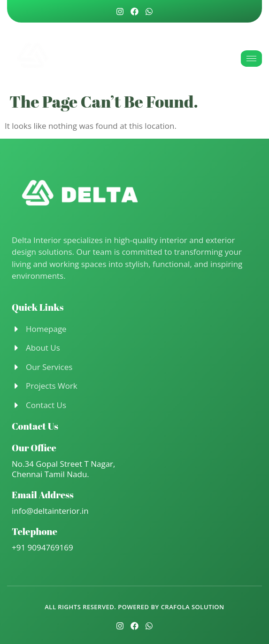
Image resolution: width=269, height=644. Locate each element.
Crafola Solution (193, 607)
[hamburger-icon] (251, 59)
